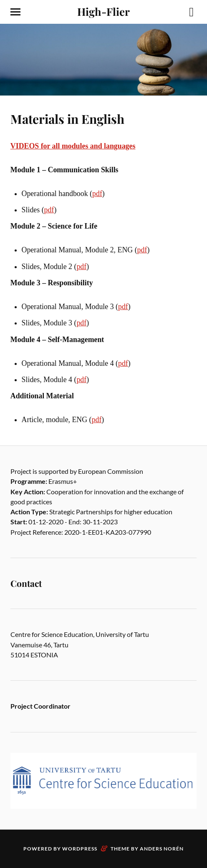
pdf (97, 194)
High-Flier (103, 11)
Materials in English (67, 119)
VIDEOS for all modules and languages (73, 146)
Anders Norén (162, 849)
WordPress (80, 849)
